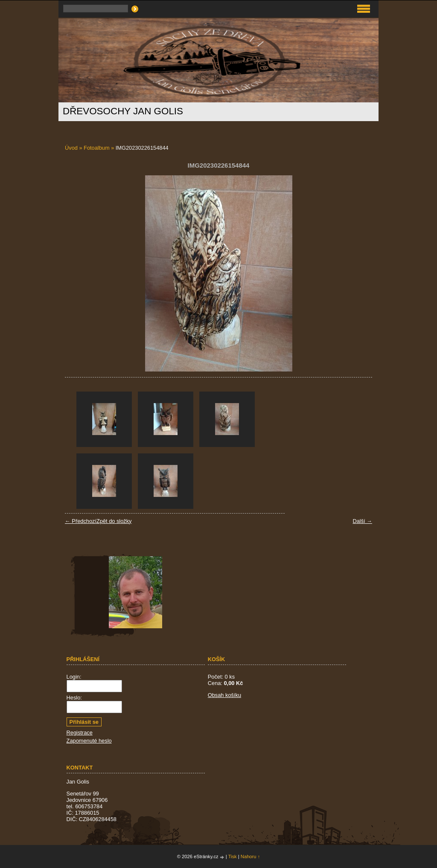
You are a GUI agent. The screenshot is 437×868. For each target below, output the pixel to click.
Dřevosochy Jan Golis (123, 111)
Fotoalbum (96, 148)
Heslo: (74, 698)
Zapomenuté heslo (89, 741)
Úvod (71, 148)
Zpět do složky (114, 521)
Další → (362, 521)
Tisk (233, 856)
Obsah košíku (224, 695)
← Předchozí (81, 521)
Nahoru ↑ (250, 856)
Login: (74, 677)
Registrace (80, 733)
